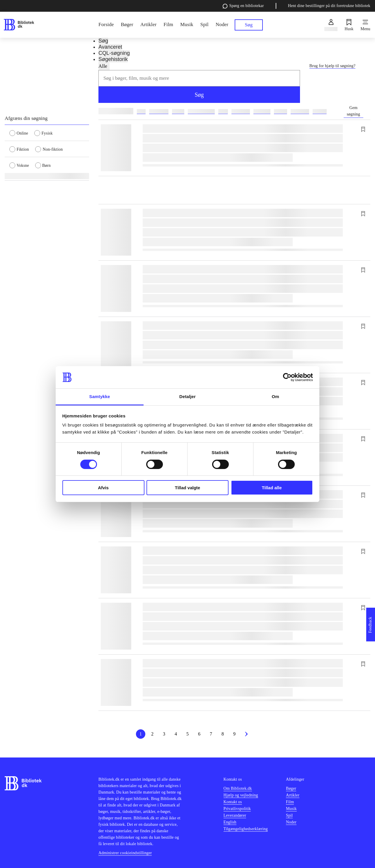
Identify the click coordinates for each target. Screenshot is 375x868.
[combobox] (199, 78)
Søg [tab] (103, 41)
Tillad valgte (187, 488)
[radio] (22, 133)
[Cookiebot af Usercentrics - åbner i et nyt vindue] (287, 377)
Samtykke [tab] (100, 396)
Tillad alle (272, 488)
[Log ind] (331, 25)
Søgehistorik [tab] (113, 59)
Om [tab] (275, 396)
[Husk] (349, 25)
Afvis (103, 488)
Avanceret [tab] (110, 47)
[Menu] (365, 25)
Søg (199, 95)
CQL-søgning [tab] (114, 53)
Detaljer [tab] (187, 396)
